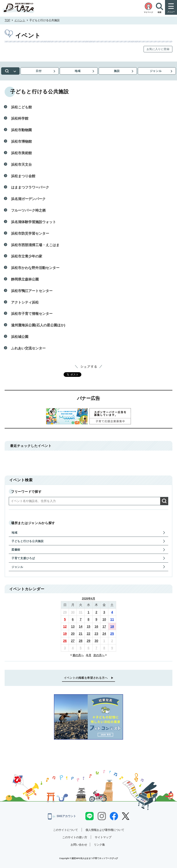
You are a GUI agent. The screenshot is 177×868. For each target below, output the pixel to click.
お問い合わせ (79, 845)
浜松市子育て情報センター (32, 314)
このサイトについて (65, 830)
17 (104, 626)
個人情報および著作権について (105, 830)
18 (112, 626)
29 (65, 612)
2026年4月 (88, 599)
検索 (10, 71)
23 (96, 634)
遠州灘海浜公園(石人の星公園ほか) (38, 325)
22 (88, 634)
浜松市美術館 (21, 153)
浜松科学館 (20, 118)
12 (65, 626)
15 (88, 626)
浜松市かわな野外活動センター (35, 268)
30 (73, 612)
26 (65, 641)
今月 (88, 655)
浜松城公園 (20, 337)
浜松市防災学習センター (30, 233)
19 (65, 634)
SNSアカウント (62, 816)
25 (112, 634)
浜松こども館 (21, 107)
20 (73, 634)
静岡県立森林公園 (25, 279)
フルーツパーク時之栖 (28, 210)
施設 (117, 71)
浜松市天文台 (21, 164)
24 (104, 634)
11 (112, 619)
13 (73, 626)
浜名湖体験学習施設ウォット (34, 222)
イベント (20, 20)
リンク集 (99, 845)
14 (81, 626)
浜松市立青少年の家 (27, 256)
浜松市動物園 (21, 130)
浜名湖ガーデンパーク (28, 199)
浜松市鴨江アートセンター (32, 291)
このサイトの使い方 (75, 837)
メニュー (171, 12)
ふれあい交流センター (28, 348)
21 (81, 634)
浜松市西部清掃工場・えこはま (35, 245)
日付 (39, 71)
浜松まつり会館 (23, 176)
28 (81, 641)
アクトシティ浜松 (25, 302)
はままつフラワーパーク (30, 187)
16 (96, 626)
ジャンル (156, 71)
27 (73, 641)
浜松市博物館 (21, 141)
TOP (7, 20)
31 (81, 612)
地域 (78, 71)
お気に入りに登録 (158, 49)
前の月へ (78, 655)
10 (104, 619)
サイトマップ (103, 837)
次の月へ (99, 655)
